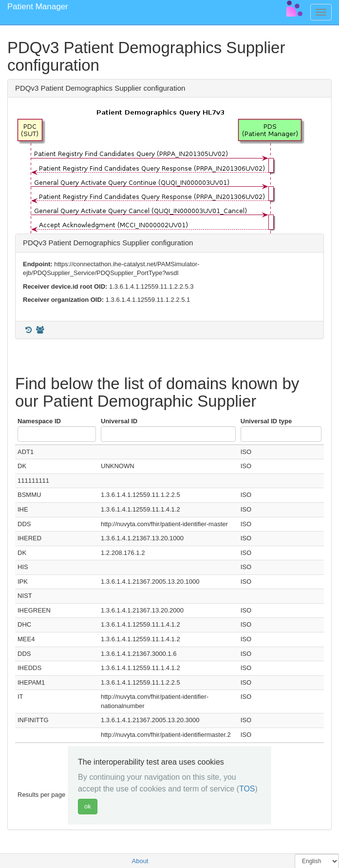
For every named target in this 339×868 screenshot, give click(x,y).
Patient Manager (38, 7)
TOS (247, 789)
